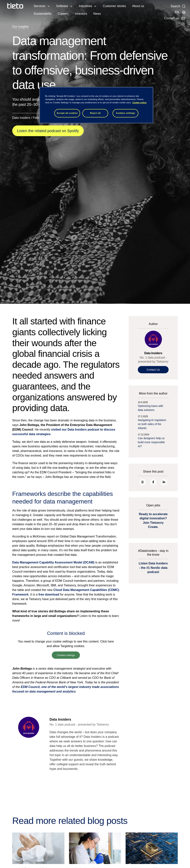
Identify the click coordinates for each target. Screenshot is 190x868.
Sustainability (43, 14)
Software (62, 6)
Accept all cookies (67, 113)
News (97, 14)
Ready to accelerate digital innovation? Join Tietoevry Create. (153, 520)
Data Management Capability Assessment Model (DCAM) (53, 562)
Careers (63, 14)
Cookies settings (66, 655)
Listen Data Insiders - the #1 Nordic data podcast (153, 568)
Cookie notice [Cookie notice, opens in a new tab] (139, 103)
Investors (81, 14)
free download (49, 594)
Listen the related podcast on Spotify (48, 131)
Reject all (95, 113)
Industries (86, 6)
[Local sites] (180, 12)
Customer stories (114, 6)
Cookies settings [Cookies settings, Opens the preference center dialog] (126, 113)
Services (39, 6)
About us (138, 6)
